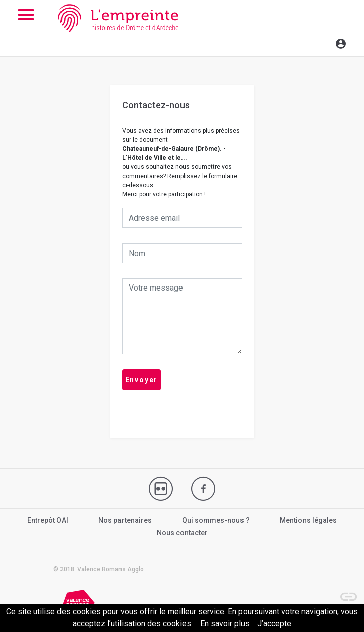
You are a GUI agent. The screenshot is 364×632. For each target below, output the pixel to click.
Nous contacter (182, 533)
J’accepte (274, 624)
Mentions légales (308, 520)
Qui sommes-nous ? (216, 520)
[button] (344, 592)
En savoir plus (225, 624)
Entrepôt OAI (48, 520)
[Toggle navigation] (319, 42)
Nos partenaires (125, 520)
